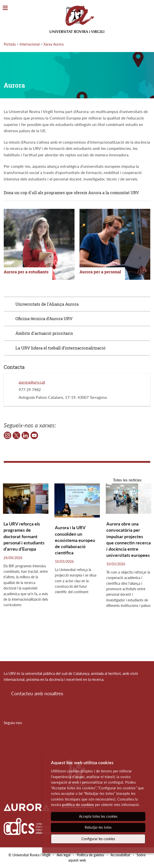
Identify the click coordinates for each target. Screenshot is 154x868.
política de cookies (78, 805)
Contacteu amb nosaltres (37, 693)
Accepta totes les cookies (98, 816)
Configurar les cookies (98, 839)
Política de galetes (90, 855)
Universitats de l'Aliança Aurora (47, 304)
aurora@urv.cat (32, 382)
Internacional (30, 44)
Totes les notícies (127, 480)
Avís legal (63, 855)
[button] (146, 499)
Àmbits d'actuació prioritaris (44, 333)
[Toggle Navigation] (5, 8)
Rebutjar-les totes (98, 827)
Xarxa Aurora (54, 44)
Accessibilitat (120, 855)
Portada (10, 44)
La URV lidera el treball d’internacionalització (60, 348)
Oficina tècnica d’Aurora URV (44, 318)
